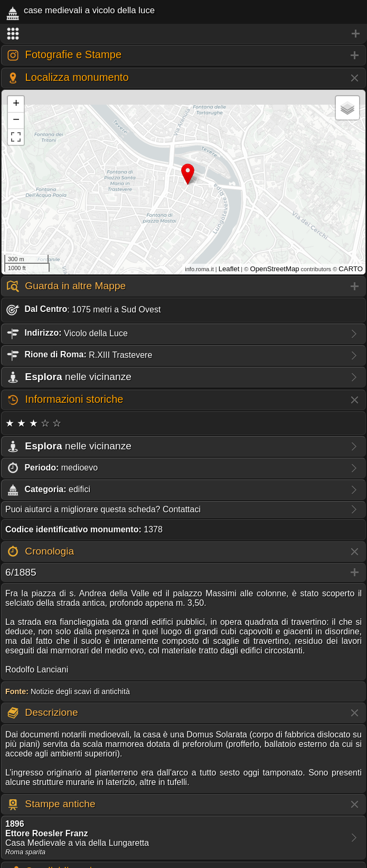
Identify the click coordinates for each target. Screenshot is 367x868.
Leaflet (229, 269)
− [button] (16, 121)
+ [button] (16, 104)
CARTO (351, 269)
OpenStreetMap (274, 269)
